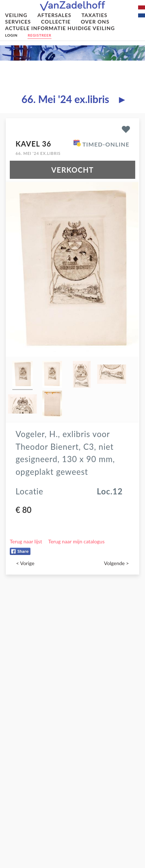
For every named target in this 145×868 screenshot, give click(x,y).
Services (18, 22)
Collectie (56, 22)
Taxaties (95, 15)
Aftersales (54, 15)
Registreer (39, 35)
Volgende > (117, 563)
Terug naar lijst (26, 541)
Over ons (95, 22)
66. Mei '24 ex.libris (65, 99)
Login (11, 35)
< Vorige (25, 563)
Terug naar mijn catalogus (76, 541)
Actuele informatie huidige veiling (60, 28)
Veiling (16, 15)
